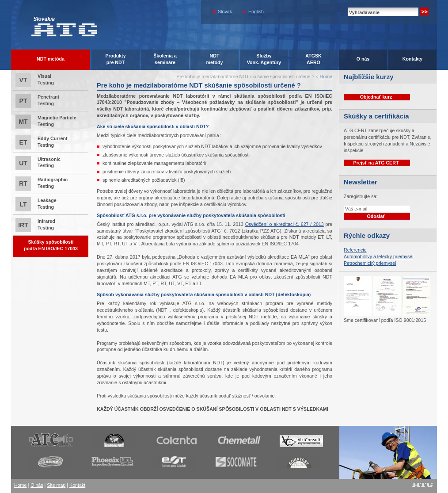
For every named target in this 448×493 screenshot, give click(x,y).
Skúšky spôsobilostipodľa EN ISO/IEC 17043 (51, 245)
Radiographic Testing (42, 183)
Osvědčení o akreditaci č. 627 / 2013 (285, 224)
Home (326, 76)
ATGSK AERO (313, 59)
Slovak (225, 11)
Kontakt (77, 485)
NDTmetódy (215, 59)
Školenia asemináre (165, 59)
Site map (56, 485)
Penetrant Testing (37, 101)
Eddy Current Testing (42, 142)
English (256, 11)
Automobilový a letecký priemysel (379, 256)
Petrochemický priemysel (370, 263)
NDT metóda (51, 59)
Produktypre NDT (115, 59)
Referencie (355, 250)
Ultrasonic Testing (38, 163)
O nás (363, 59)
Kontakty (413, 59)
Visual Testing (35, 80)
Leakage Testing (36, 204)
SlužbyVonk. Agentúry (264, 59)
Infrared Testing (35, 225)
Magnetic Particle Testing (46, 122)
